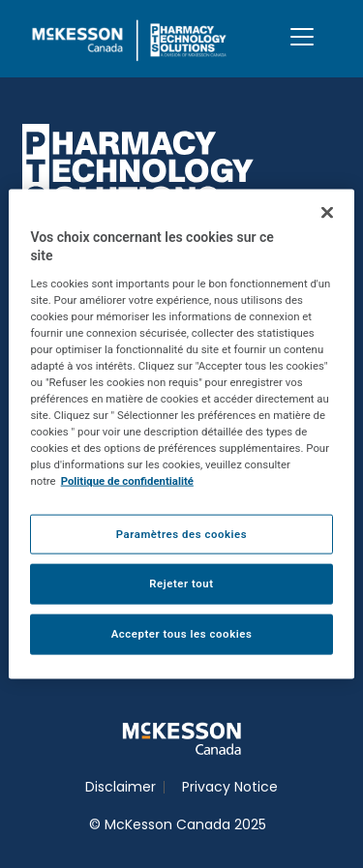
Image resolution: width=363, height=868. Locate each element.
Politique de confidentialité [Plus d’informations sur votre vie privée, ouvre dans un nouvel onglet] (127, 481)
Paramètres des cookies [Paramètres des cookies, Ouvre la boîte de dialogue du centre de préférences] (181, 533)
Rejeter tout (181, 584)
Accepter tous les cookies (182, 634)
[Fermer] (327, 212)
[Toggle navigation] (302, 37)
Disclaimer (121, 787)
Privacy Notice (230, 787)
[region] (181, 434)
